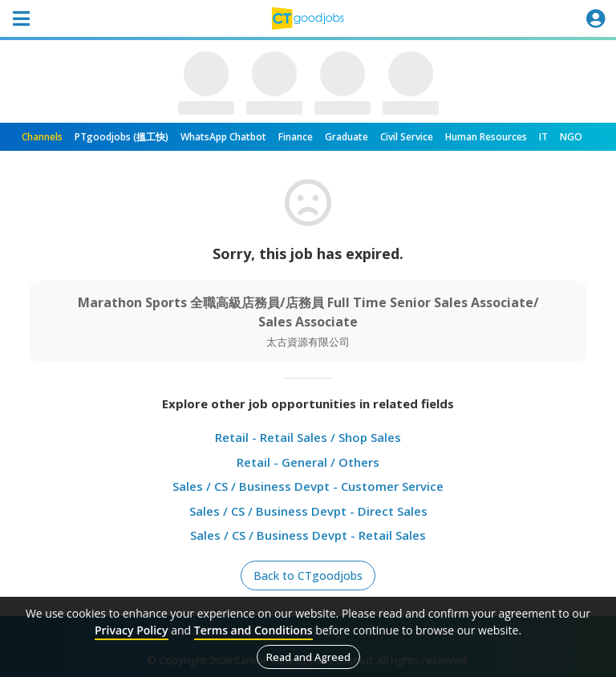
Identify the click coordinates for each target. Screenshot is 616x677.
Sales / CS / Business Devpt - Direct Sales (308, 511)
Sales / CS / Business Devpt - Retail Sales (308, 535)
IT (543, 137)
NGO (571, 137)
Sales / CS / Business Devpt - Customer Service (308, 486)
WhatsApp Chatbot (223, 137)
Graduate (346, 137)
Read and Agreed (308, 657)
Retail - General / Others (308, 462)
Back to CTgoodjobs (308, 576)
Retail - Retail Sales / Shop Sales (308, 437)
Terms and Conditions (253, 630)
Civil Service (407, 137)
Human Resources (486, 137)
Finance (296, 137)
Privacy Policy (132, 630)
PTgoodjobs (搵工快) (122, 137)
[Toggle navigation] (21, 18)
